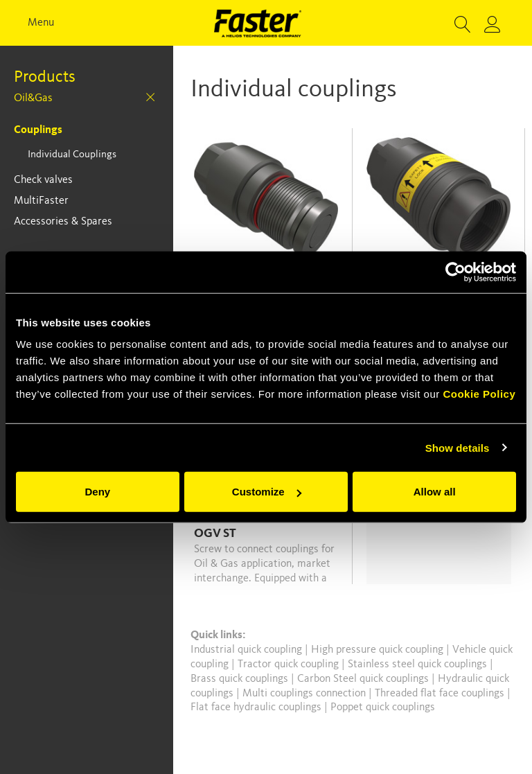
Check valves (43, 180)
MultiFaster (41, 201)
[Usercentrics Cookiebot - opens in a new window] (455, 272)
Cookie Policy (479, 394)
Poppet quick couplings (383, 707)
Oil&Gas (33, 98)
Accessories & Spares (63, 222)
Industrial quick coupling (246, 650)
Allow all (435, 492)
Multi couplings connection (305, 694)
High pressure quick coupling (379, 650)
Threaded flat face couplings (441, 694)
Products (45, 78)
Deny (97, 492)
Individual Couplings (72, 155)
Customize (267, 492)
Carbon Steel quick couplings (364, 679)
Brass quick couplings (241, 679)
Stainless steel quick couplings (419, 665)
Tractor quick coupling (290, 665)
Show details (458, 447)
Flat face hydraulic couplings (257, 707)
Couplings (38, 130)
